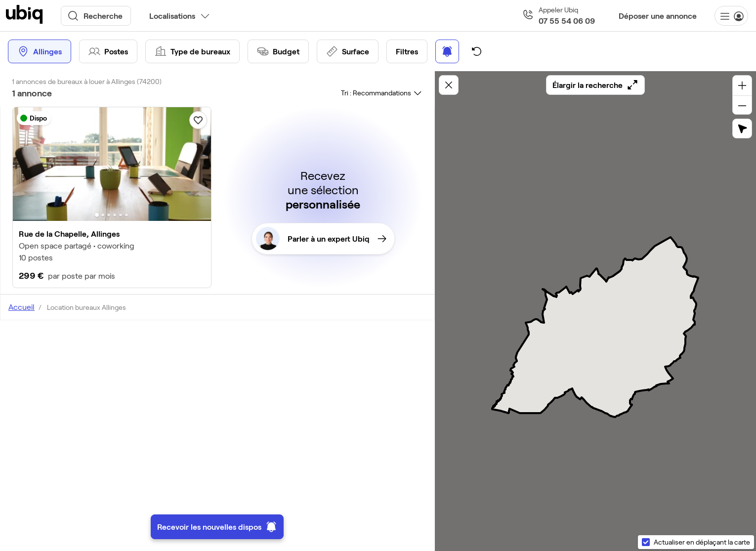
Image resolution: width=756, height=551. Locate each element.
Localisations (172, 16)
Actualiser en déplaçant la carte (702, 542)
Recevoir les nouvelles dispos (217, 527)
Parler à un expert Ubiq (321, 239)
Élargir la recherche (595, 85)
